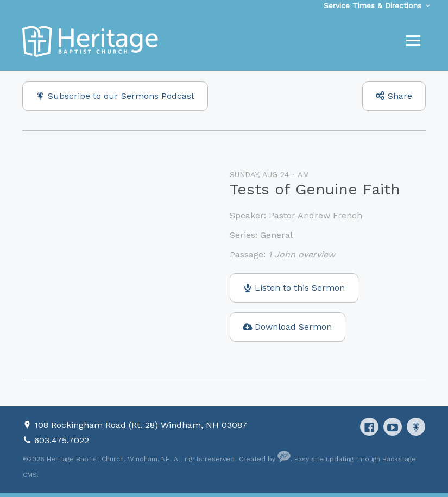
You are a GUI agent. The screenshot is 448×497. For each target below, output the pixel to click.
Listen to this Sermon (300, 288)
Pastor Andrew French (316, 215)
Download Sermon (293, 327)
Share (400, 96)
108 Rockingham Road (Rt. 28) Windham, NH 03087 (141, 425)
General (276, 235)
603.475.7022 (62, 440)
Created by (265, 459)
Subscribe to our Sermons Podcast (121, 96)
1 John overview (302, 254)
